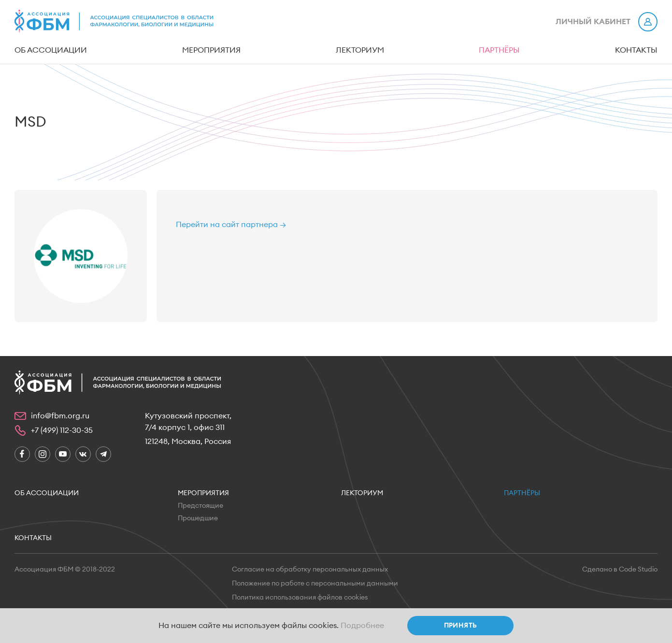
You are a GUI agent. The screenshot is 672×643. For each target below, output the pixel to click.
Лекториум (360, 50)
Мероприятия (211, 50)
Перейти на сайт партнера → (231, 225)
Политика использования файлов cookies (300, 598)
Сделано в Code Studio (620, 570)
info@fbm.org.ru (60, 416)
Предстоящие (200, 506)
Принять (461, 626)
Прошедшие (198, 518)
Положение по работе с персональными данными (315, 584)
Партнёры (499, 50)
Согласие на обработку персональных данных (310, 570)
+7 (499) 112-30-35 (62, 430)
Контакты (636, 50)
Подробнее (362, 626)
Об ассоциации (51, 50)
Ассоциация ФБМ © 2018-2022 (65, 570)
